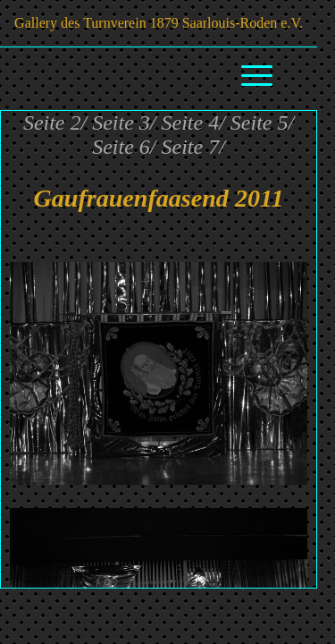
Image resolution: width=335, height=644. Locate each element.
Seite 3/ (124, 123)
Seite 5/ (262, 123)
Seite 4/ (193, 123)
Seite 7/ (193, 147)
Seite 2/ (55, 123)
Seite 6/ (124, 147)
